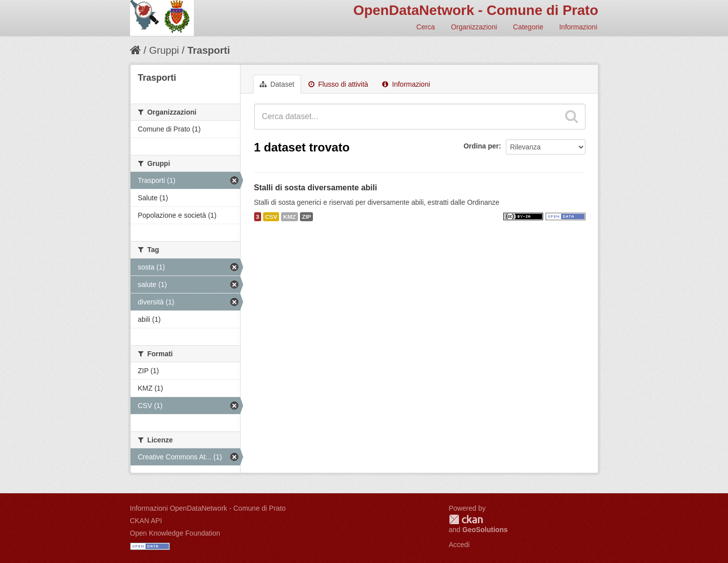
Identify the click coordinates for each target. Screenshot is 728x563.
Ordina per (481, 146)
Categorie (528, 27)
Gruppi (164, 50)
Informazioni (578, 27)
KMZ (290, 217)
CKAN (466, 519)
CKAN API (146, 521)
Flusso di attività (338, 84)
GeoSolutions (485, 530)
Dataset (277, 84)
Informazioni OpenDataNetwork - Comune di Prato (208, 508)
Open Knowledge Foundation (175, 533)
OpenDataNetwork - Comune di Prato (476, 10)
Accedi (459, 545)
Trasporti (209, 50)
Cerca (426, 27)
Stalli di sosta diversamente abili (316, 188)
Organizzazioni (474, 27)
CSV (271, 217)
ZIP (306, 217)
